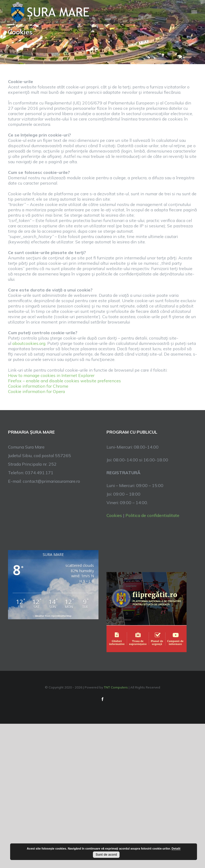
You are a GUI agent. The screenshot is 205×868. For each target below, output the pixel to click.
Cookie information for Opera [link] (36, 391)
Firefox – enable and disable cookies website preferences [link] (64, 381)
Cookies (114, 515)
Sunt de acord (106, 855)
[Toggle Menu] (194, 12)
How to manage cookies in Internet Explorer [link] (51, 375)
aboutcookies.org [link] (29, 343)
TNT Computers (116, 687)
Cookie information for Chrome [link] (38, 386)
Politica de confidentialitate (152, 515)
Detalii (176, 848)
